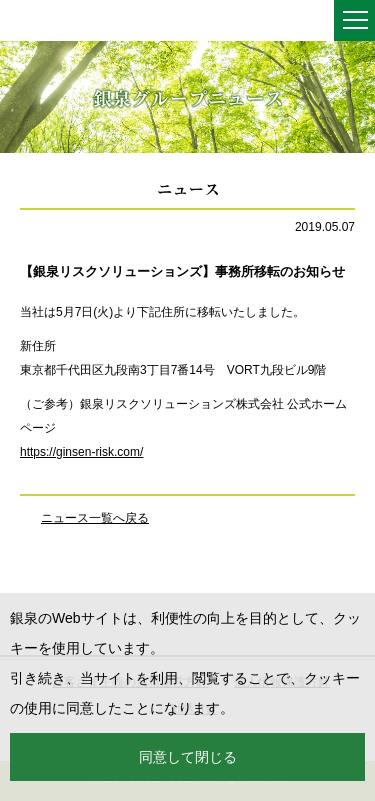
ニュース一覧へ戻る (95, 518)
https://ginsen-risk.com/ (81, 452)
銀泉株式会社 (60, 22)
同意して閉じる (188, 757)
